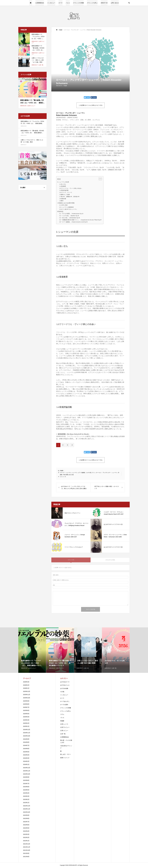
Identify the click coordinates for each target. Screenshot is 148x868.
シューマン (75, 473)
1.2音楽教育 (63, 186)
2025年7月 (26, 707)
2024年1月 (26, 764)
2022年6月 (26, 825)
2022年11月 (27, 809)
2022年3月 (26, 834)
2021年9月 (26, 853)
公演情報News (40, 3)
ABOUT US (104, 3)
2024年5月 (26, 752)
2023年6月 (26, 787)
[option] (32, 650)
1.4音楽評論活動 (64, 190)
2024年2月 (26, 761)
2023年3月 (26, 796)
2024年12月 (27, 730)
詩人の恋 (71, 475)
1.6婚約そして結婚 (64, 194)
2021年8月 (26, 857)
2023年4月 (26, 793)
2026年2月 (26, 685)
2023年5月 (26, 790)
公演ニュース (64, 724)
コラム (62, 714)
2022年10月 (27, 812)
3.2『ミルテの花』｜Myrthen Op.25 (69, 216)
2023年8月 (26, 780)
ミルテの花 (88, 473)
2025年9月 (26, 701)
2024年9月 (26, 739)
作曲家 (65, 86)
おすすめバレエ (65, 685)
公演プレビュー (65, 727)
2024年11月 (27, 733)
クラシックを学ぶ (92, 3)
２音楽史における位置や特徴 (66, 203)
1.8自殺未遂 (63, 199)
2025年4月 (26, 717)
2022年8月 (26, 818)
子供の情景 (66, 475)
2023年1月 (26, 803)
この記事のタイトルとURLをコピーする (91, 105)
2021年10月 (27, 850)
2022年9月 (26, 815)
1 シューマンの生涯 (63, 182)
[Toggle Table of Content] (99, 179)
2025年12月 (27, 691)
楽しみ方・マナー (66, 754)
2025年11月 (27, 695)
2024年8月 (26, 742)
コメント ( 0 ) (71, 560)
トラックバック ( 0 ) (110, 560)
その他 (62, 692)
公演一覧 (63, 734)
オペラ (61, 3)
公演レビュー (64, 730)
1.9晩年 (61, 201)
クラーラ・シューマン (66, 473)
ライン (94, 473)
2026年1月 (26, 688)
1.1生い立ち (63, 184)
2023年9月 (26, 777)
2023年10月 (27, 774)
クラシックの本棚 (78, 3)
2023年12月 (27, 768)
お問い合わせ (115, 3)
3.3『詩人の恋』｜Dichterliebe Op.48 (70, 218)
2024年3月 (26, 758)
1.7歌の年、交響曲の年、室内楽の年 (69, 197)
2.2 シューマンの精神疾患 (66, 207)
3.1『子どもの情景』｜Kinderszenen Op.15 (71, 214)
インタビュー (51, 3)
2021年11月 (27, 847)
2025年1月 (26, 726)
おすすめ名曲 (64, 688)
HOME (31, 3)
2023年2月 (26, 799)
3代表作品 (60, 211)
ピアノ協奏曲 (82, 473)
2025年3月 (26, 720)
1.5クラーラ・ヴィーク (66, 192)
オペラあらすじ (65, 701)
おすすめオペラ (65, 682)
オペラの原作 (64, 705)
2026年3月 (26, 682)
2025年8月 (26, 704)
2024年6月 (26, 749)
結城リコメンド (65, 758)
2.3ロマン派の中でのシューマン (68, 209)
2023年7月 (26, 784)
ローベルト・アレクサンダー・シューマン (107, 473)
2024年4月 (26, 755)
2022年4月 (26, 831)
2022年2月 (26, 837)
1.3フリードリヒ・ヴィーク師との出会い (71, 188)
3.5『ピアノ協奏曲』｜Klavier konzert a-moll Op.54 (73, 222)
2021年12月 (27, 844)
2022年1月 (26, 841)
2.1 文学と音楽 (63, 205)
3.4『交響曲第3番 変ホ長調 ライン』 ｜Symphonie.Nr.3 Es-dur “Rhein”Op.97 (80, 220)
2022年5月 (26, 828)
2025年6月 (26, 710)
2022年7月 (26, 822)
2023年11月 (27, 771)
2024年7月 (26, 745)
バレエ (68, 3)
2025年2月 (26, 723)
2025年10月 (27, 698)
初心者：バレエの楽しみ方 (66, 741)
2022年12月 (27, 806)
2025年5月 (26, 714)
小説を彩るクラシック (66, 747)
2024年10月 (27, 736)
